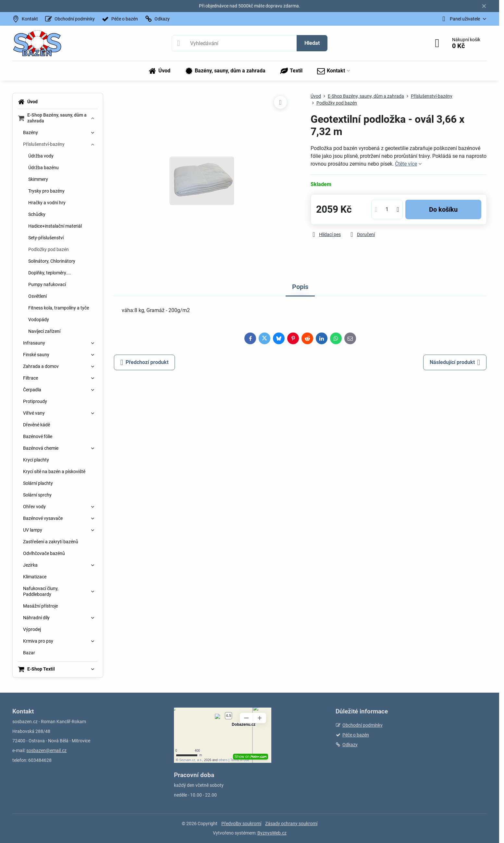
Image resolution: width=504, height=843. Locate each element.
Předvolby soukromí (241, 824)
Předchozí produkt (145, 362)
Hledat (312, 43)
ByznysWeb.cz (272, 833)
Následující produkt (455, 362)
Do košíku (443, 209)
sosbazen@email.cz (46, 750)
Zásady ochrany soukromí (291, 824)
